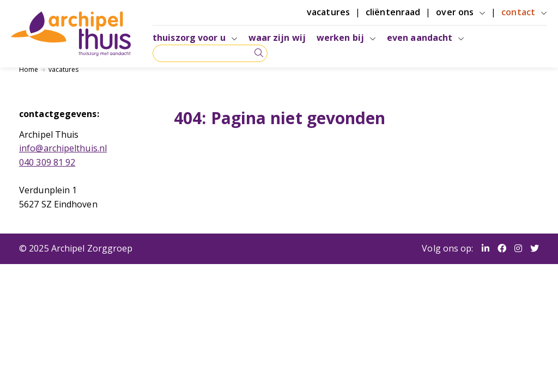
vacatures (64, 69)
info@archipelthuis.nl (63, 148)
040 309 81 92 (47, 162)
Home (29, 69)
